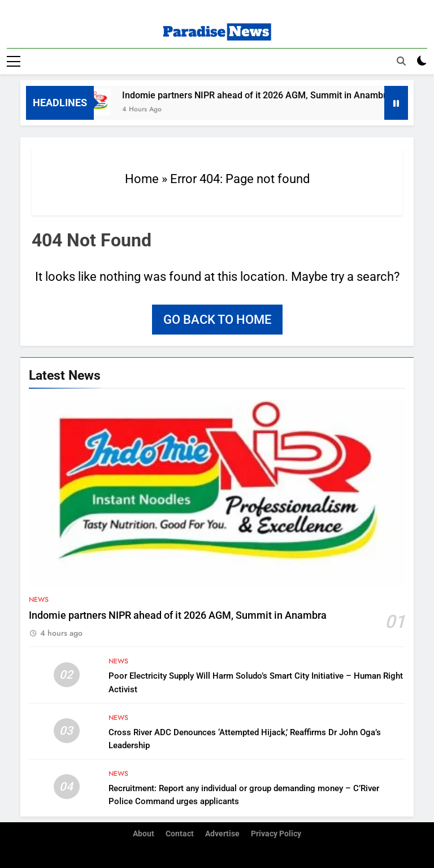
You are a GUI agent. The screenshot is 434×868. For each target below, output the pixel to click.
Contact (180, 833)
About (144, 833)
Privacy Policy (276, 833)
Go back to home (217, 319)
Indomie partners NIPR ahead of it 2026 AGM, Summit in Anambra (263, 95)
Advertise (222, 833)
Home (142, 178)
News (39, 599)
